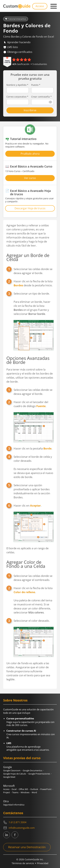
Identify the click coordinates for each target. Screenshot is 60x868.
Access (6, 789)
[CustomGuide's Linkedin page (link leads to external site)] (7, 835)
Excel (14, 789)
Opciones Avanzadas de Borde (28, 360)
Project (7, 792)
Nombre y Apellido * (17, 85)
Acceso (40, 6)
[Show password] (50, 102)
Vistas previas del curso (22, 758)
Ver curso (30, 178)
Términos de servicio (23, 863)
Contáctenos (13, 813)
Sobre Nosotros (15, 700)
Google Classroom (12, 770)
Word (34, 792)
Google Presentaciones (39, 774)
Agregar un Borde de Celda (28, 257)
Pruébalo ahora (30, 154)
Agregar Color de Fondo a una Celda (26, 564)
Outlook (34, 789)
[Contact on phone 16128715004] (30, 822)
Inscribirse (30, 110)
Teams (15, 792)
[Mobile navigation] (54, 6)
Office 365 (23, 789)
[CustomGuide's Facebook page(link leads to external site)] (15, 835)
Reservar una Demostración (27, 847)
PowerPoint (46, 789)
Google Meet (9, 777)
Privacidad (43, 863)
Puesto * (36, 85)
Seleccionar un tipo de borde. (32, 293)
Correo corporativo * (17, 97)
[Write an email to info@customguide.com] (30, 828)
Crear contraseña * (41, 97)
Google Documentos (32, 770)
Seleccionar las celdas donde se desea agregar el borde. (33, 271)
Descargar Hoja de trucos (30, 208)
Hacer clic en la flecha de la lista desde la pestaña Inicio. (33, 283)
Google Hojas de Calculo (15, 774)
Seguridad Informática (14, 805)
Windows (25, 792)
